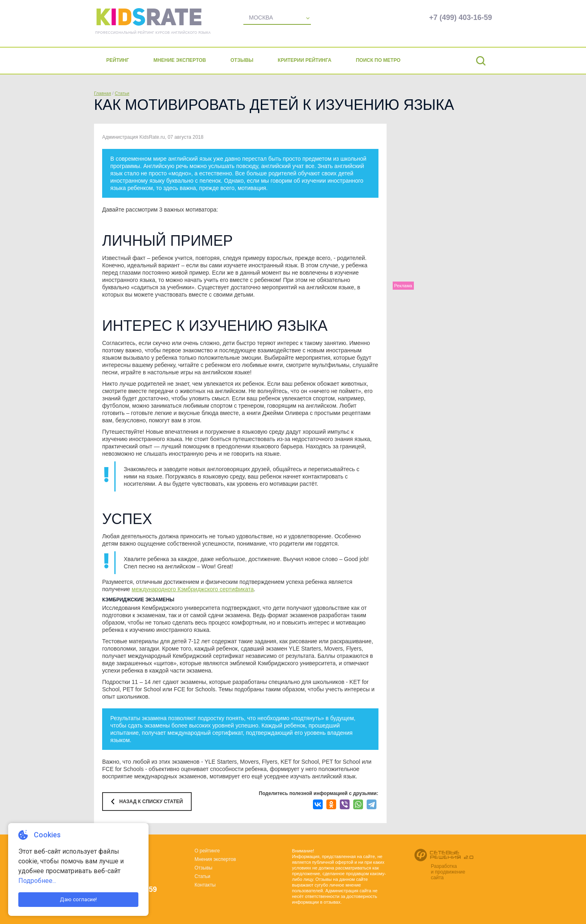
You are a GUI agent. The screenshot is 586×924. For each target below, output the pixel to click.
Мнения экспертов (215, 859)
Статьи (122, 93)
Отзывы (242, 60)
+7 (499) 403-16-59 (460, 17)
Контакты (205, 885)
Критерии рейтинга (305, 60)
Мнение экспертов (180, 60)
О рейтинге (207, 851)
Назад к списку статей (151, 802)
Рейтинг (118, 60)
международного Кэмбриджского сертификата (193, 589)
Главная (103, 93)
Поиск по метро (378, 60)
